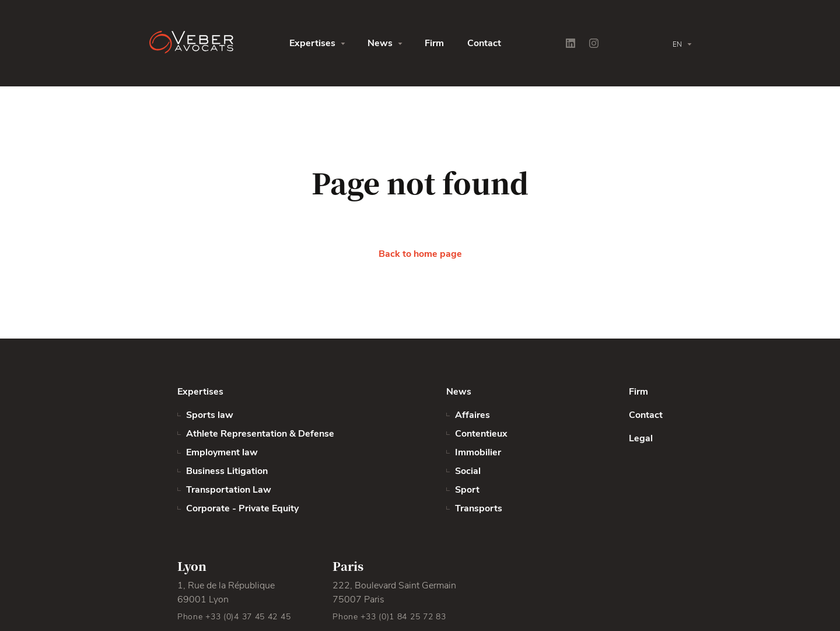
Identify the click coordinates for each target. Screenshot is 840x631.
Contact (484, 43)
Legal (641, 438)
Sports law (210, 415)
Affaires (473, 415)
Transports (479, 508)
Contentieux (481, 434)
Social (468, 471)
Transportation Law (229, 490)
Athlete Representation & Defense (260, 434)
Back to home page (420, 254)
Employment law (222, 452)
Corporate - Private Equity (242, 508)
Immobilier (478, 452)
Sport (467, 490)
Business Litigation (227, 471)
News (380, 43)
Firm (434, 43)
